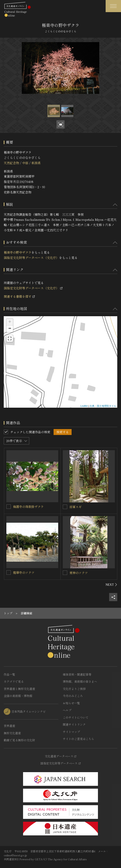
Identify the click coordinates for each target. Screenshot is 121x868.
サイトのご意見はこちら (79, 739)
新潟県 (36, 163)
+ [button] (10, 322)
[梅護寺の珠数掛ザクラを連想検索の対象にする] (9, 507)
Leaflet (84, 406)
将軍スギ (76, 507)
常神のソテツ (79, 573)
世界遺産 (9, 726)
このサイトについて (76, 717)
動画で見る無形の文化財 (19, 740)
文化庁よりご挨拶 (74, 689)
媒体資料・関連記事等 (77, 674)
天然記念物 (11, 163)
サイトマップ (71, 732)
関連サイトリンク (74, 724)
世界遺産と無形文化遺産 (19, 689)
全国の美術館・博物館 (18, 696)
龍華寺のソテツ (24, 572)
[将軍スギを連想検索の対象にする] (65, 507)
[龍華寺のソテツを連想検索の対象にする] (9, 572)
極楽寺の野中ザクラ (18, 252)
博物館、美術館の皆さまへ (80, 681)
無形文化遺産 (12, 733)
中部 (25, 163)
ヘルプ (67, 710)
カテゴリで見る (14, 681)
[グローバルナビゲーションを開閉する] (113, 6)
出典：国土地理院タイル (103, 406)
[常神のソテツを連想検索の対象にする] (65, 573)
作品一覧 (9, 674)
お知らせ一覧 (71, 703)
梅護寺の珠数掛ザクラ (28, 507)
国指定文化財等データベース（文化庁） (31, 258)
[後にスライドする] (111, 585)
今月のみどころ (73, 696)
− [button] (10, 329)
